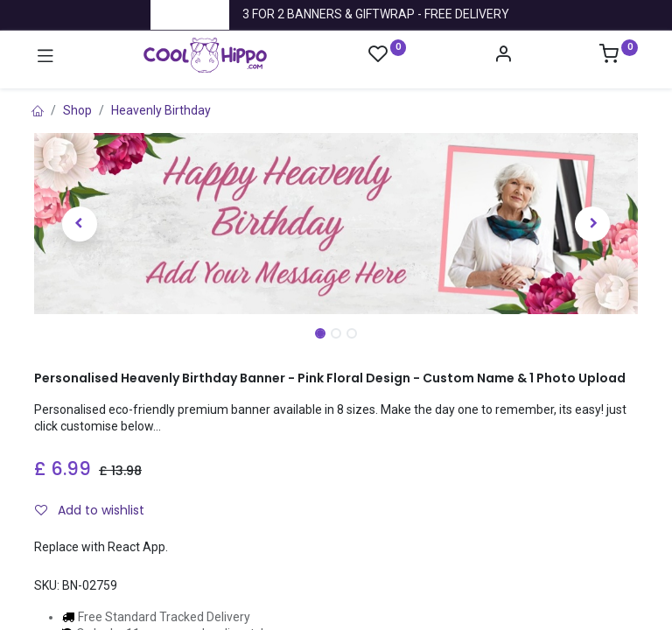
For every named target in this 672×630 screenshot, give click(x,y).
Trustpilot (190, 14)
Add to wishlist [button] (90, 510)
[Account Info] (503, 56)
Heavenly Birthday (161, 110)
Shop (77, 110)
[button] (80, 224)
